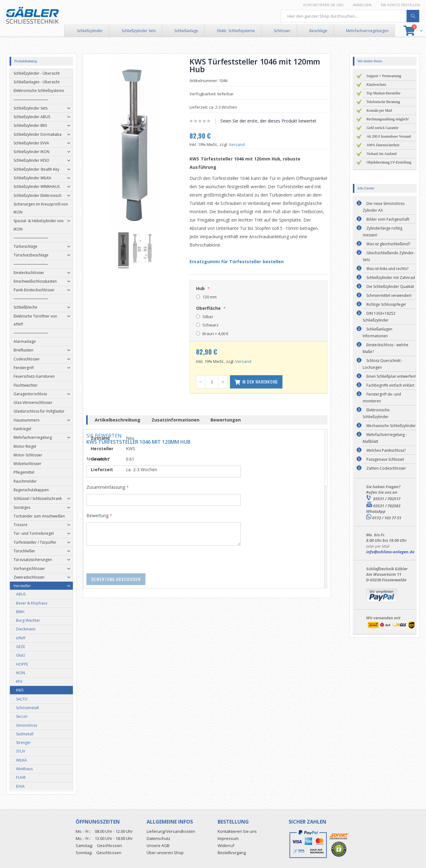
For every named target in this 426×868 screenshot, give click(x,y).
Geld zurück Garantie (382, 128)
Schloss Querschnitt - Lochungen (383, 364)
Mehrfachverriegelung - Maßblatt (385, 438)
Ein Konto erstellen (400, 5)
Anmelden (362, 5)
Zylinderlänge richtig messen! (382, 232)
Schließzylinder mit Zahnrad (391, 278)
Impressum (228, 838)
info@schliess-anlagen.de (390, 552)
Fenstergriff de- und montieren (382, 398)
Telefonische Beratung (383, 102)
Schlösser (282, 31)
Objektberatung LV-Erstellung (389, 162)
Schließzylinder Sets (139, 31)
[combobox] (350, 16)
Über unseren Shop (165, 853)
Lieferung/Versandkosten (171, 831)
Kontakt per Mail (379, 110)
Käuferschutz (376, 85)
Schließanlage (186, 31)
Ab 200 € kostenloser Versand (389, 136)
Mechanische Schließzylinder (391, 426)
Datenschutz (159, 838)
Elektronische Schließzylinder (376, 413)
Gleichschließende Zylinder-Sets (389, 256)
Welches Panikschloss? (386, 450)
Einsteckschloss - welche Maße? (386, 348)
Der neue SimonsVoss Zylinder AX (384, 207)
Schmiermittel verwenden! (389, 295)
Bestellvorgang (232, 853)
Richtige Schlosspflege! (386, 304)
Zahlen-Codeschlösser (386, 468)
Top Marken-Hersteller (383, 93)
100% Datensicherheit (383, 145)
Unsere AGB (158, 845)
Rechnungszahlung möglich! (388, 119)
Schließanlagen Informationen (378, 332)
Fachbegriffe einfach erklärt (390, 385)
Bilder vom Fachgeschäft (388, 219)
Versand (243, 144)
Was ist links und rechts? (387, 269)
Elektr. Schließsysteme (236, 31)
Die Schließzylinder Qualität (390, 287)
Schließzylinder (90, 31)
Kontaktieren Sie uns (323, 5)
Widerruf (226, 845)
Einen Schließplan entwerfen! (391, 376)
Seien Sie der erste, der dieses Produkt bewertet (275, 121)
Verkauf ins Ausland (381, 154)
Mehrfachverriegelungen (367, 31)
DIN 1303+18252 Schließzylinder (379, 317)
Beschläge (318, 31)
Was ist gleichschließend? (388, 244)
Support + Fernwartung (384, 76)
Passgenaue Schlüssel (385, 459)
